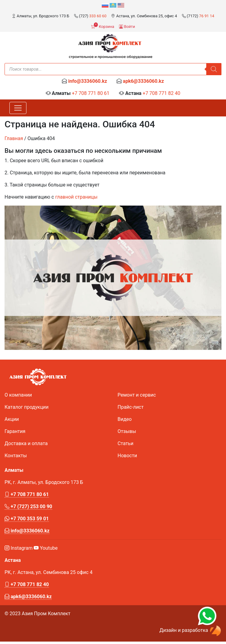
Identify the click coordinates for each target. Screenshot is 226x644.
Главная (14, 138)
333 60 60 (98, 16)
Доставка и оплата (26, 443)
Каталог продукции (27, 407)
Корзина (103, 26)
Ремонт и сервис (137, 395)
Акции (12, 419)
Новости (127, 456)
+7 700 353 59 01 (27, 519)
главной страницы (76, 197)
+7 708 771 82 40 (162, 93)
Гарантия (15, 431)
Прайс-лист (131, 407)
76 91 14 (207, 16)
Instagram (19, 548)
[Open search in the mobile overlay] (113, 69)
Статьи (125, 443)
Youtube (46, 548)
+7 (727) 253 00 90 (28, 506)
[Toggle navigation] (18, 108)
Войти (127, 27)
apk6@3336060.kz (143, 81)
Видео (125, 419)
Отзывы (127, 431)
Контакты (16, 456)
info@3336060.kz (87, 81)
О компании (18, 395)
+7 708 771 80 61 (91, 93)
